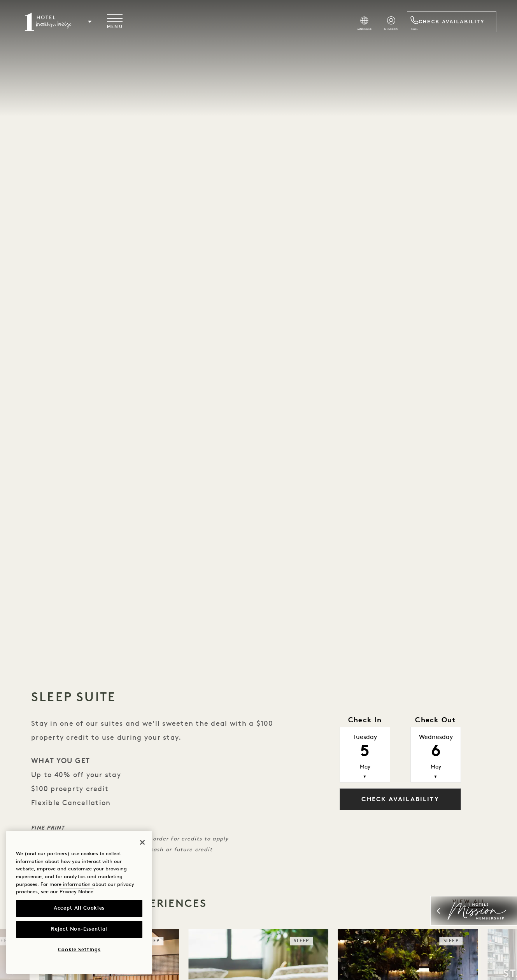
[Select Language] (337, 25)
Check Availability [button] (400, 800)
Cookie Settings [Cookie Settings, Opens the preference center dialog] (79, 950)
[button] (94, 22)
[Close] (142, 842)
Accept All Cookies (79, 908)
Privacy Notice (76, 892)
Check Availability (447, 22)
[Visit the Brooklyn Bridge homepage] (52, 22)
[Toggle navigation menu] (119, 22)
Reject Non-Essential (79, 929)
